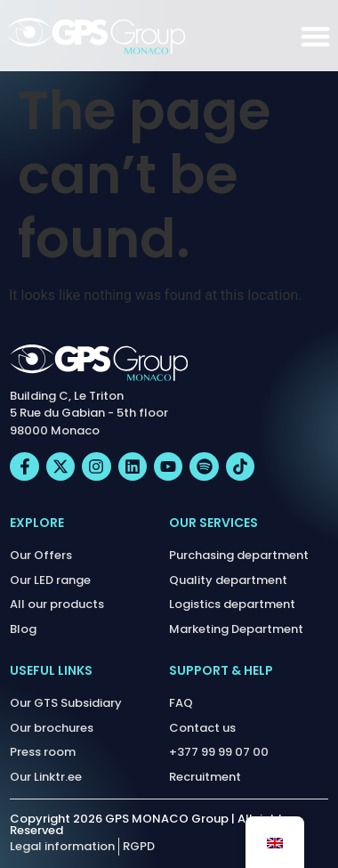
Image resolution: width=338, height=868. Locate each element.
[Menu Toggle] (315, 36)
